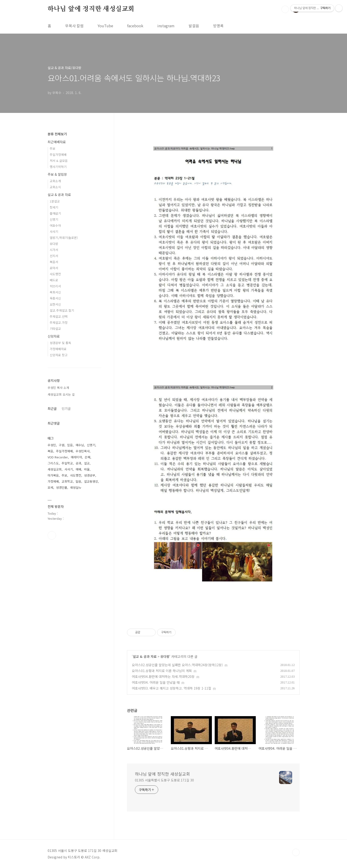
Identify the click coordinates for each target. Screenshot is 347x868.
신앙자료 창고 (59, 355)
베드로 (54, 280)
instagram (166, 26)
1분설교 (55, 201)
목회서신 (55, 292)
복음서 (54, 262)
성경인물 (62, 487)
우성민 (52, 445)
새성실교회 (55, 469)
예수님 (80, 445)
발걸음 (194, 26)
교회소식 (55, 187)
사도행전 (55, 274)
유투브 (52, 535)
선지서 (54, 256)
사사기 (54, 232)
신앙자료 (54, 336)
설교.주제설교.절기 (62, 310)
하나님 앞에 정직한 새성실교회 (91, 9)
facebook (135, 26)
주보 (53, 148)
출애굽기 (55, 213)
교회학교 (67, 481)
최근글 (52, 408)
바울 (87, 469)
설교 (87, 463)
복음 (50, 451)
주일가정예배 (58, 155)
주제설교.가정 (59, 322)
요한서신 (55, 304)
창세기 (54, 207)
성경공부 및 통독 (60, 343)
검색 (285, 9)
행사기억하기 (58, 167)
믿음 (70, 445)
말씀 (78, 481)
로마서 (54, 268)
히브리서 (55, 286)
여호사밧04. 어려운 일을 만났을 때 (156, 682)
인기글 (66, 408)
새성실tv (76, 487)
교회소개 (55, 181)
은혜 (88, 457)
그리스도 (53, 463)
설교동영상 (91, 481)
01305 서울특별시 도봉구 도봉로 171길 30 (164, 780)
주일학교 (67, 463)
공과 (78, 463)
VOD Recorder (58, 457)
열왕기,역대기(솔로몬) (64, 238)
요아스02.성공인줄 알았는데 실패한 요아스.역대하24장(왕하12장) (177, 665)
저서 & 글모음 (59, 161)
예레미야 (76, 457)
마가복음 (53, 475)
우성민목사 (83, 451)
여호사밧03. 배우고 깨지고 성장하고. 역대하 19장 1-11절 (172, 688)
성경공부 (90, 475)
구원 (62, 445)
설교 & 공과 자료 (145, 656)
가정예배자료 (58, 349)
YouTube (105, 26)
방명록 (218, 26)
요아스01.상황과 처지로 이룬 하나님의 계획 (162, 671)
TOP (296, 852)
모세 (50, 487)
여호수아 (55, 225)
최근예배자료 (57, 142)
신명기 (54, 219)
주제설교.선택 (59, 316)
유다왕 (165, 656)
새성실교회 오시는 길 (61, 394)
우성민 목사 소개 (58, 388)
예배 (78, 469)
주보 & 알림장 (57, 174)
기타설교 (55, 329)
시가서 (54, 250)
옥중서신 (55, 298)
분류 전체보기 (57, 134)
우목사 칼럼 (74, 26)
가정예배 (53, 481)
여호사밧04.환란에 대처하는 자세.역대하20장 (163, 676)
